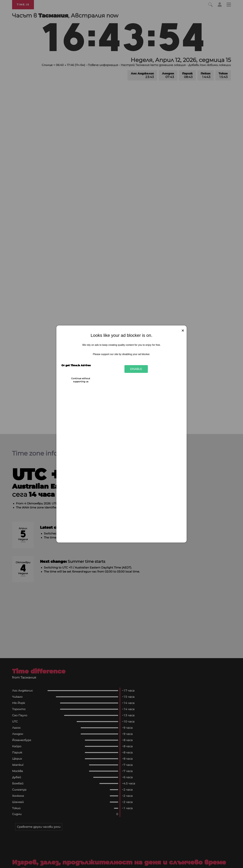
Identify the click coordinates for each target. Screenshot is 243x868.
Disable (136, 369)
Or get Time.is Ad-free (76, 365)
